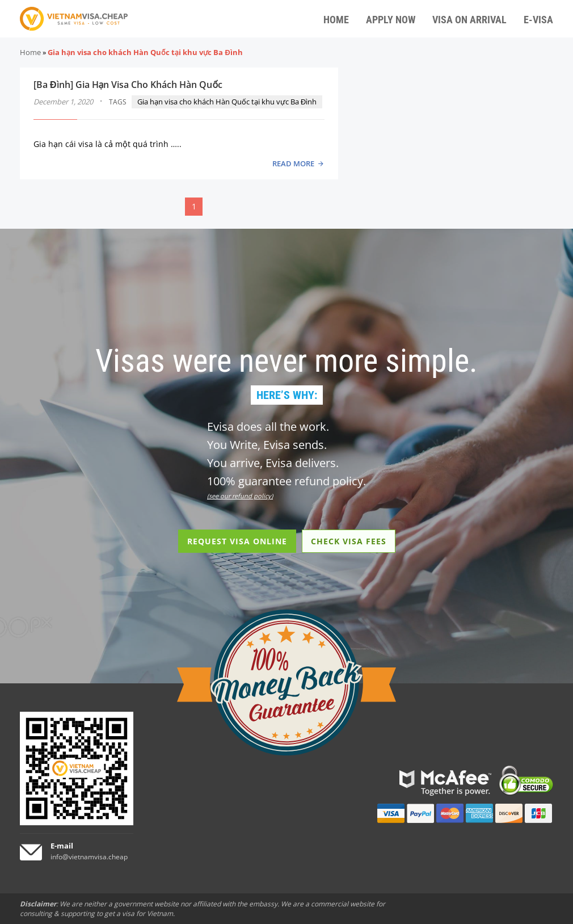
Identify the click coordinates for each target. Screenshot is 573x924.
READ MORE (293, 163)
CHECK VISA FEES (349, 541)
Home (30, 52)
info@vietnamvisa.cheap (89, 857)
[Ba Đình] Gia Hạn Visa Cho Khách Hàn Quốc (128, 85)
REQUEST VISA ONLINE (237, 541)
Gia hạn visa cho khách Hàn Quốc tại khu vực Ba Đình (227, 102)
